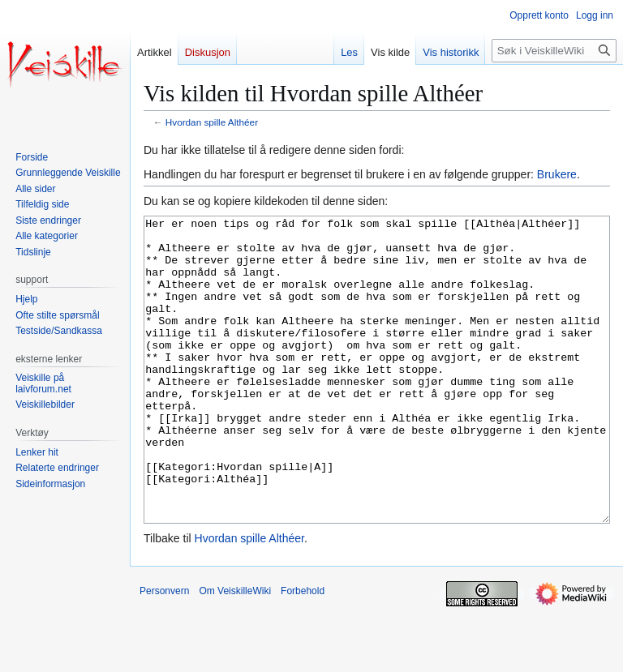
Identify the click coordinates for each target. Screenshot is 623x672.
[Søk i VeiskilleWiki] (554, 51)
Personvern (164, 652)
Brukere (557, 174)
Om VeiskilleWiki (235, 652)
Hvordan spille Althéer (212, 122)
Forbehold (303, 652)
